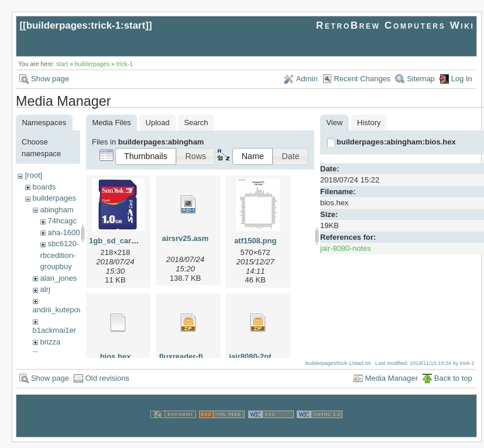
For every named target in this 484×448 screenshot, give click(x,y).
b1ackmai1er (54, 330)
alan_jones (58, 278)
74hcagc (62, 221)
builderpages (92, 64)
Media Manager (392, 384)
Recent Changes (363, 79)
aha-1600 (63, 232)
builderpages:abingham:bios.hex (396, 142)
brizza (50, 342)
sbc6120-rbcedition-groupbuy (60, 255)
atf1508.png (255, 241)
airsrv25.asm (186, 238)
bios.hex (116, 356)
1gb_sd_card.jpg (119, 241)
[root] (33, 175)
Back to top (453, 384)
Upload (158, 123)
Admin (307, 79)
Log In (462, 79)
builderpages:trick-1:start (86, 25)
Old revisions (107, 384)
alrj (45, 289)
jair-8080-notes (346, 248)
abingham (56, 210)
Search (196, 123)
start (62, 64)
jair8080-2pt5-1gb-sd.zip (272, 356)
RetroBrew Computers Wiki (395, 25)
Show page (50, 79)
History (369, 123)
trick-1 (125, 64)
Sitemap (421, 79)
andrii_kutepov (58, 310)
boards (44, 187)
